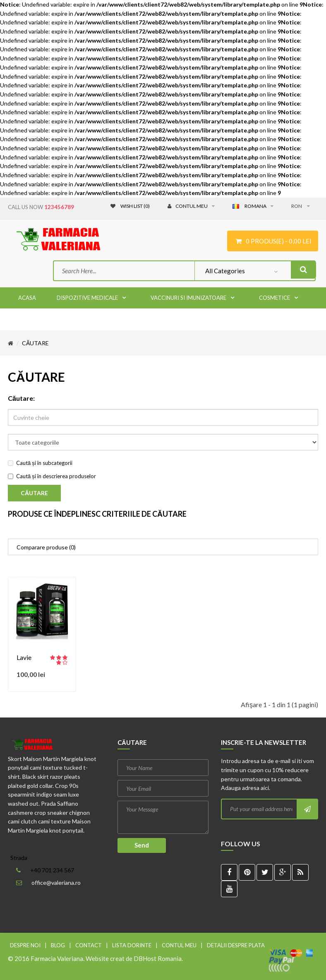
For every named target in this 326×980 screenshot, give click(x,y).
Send (142, 845)
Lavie (24, 657)
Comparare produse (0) (46, 547)
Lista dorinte (132, 945)
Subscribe (307, 809)
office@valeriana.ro (56, 882)
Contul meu (179, 945)
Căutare (35, 343)
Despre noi (25, 945)
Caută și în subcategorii (40, 463)
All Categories (225, 271)
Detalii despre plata (236, 945)
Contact (89, 945)
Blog (58, 945)
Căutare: (21, 398)
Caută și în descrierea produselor (52, 476)
